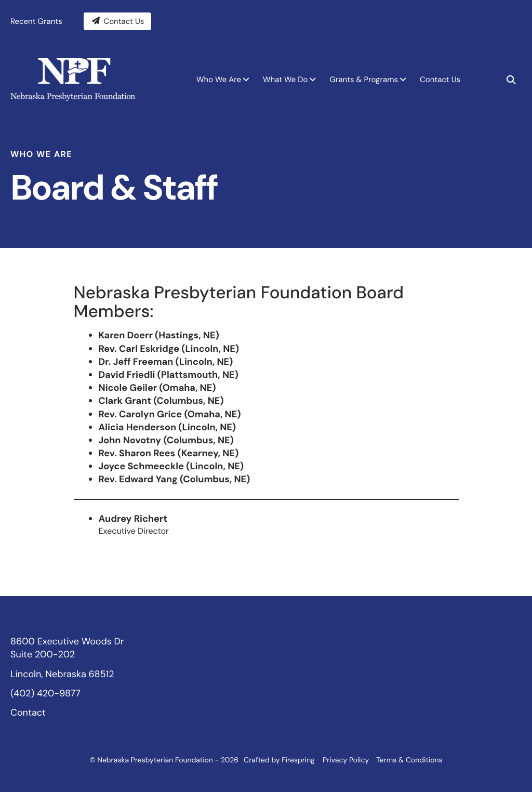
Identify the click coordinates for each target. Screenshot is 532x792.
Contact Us (118, 21)
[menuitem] (221, 79)
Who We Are (219, 79)
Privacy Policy (346, 760)
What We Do (285, 79)
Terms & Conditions (409, 760)
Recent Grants (36, 21)
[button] (511, 79)
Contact (28, 712)
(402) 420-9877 (45, 693)
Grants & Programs (364, 79)
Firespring (298, 760)
